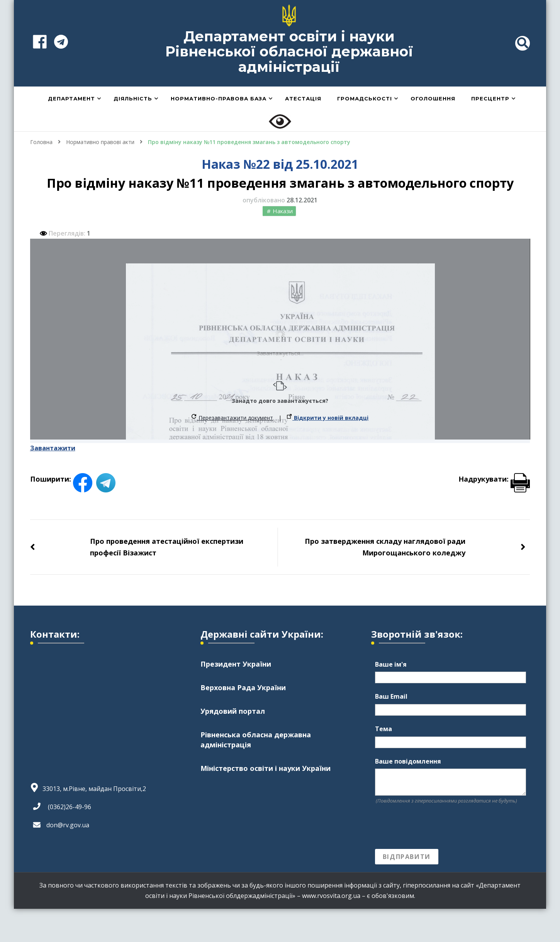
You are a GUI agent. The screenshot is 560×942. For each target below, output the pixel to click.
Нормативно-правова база (219, 98)
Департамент (71, 98)
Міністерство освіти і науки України (266, 768)
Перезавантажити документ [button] (232, 418)
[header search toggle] (523, 43)
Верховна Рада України (243, 687)
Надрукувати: (494, 479)
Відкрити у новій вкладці (328, 418)
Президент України (236, 664)
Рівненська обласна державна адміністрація (256, 739)
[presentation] (434, 827)
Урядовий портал (233, 711)
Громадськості (365, 98)
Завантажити (53, 448)
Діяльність (133, 98)
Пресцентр (490, 98)
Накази (283, 211)
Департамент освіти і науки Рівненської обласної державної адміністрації (289, 52)
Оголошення (433, 98)
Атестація (303, 98)
